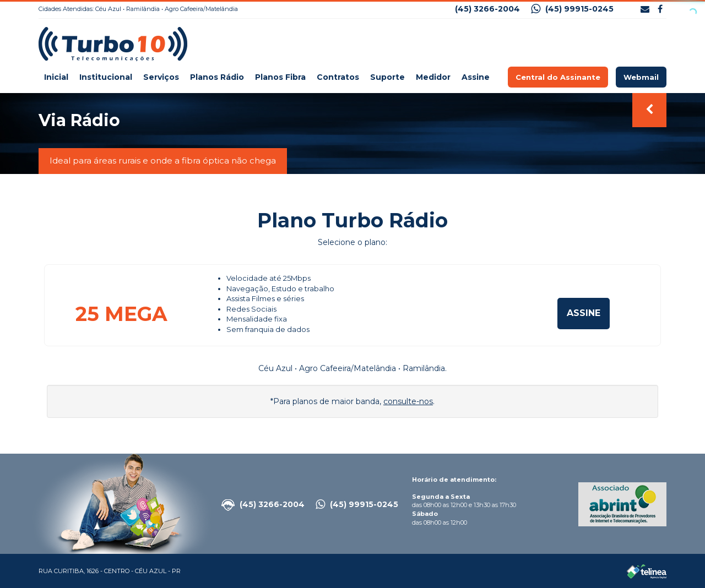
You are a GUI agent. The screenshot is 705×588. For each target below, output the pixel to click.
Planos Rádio (217, 77)
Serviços (161, 77)
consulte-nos (408, 401)
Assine (476, 77)
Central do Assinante (558, 77)
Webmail (641, 77)
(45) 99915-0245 (572, 9)
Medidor (433, 77)
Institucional (106, 77)
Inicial (56, 77)
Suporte (387, 77)
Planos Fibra (280, 77)
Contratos (338, 77)
